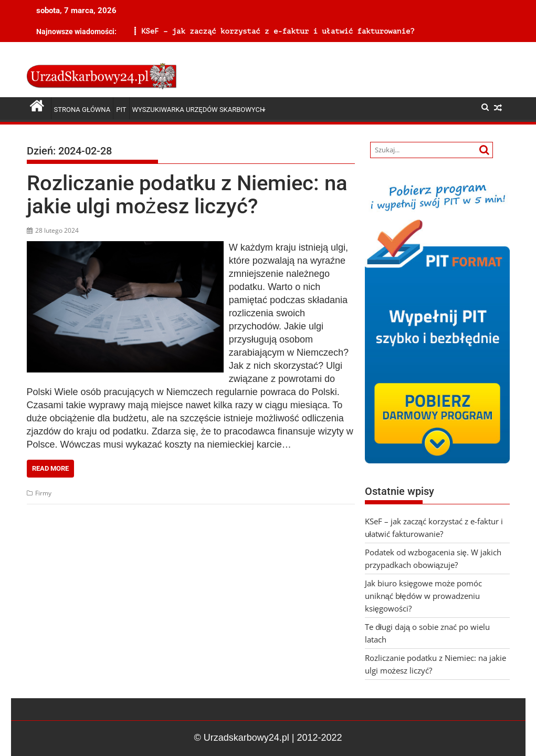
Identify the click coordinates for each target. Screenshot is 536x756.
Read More (50, 468)
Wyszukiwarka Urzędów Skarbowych (199, 110)
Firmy (43, 493)
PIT (121, 110)
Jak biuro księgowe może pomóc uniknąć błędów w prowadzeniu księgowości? (424, 596)
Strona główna (82, 110)
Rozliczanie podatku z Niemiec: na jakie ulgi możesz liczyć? (187, 195)
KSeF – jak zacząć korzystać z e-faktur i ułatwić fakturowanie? (165, 31)
